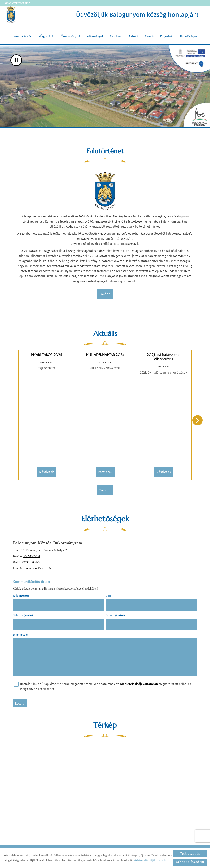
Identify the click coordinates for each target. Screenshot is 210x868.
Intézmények (95, 36)
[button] (198, 420)
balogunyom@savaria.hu (38, 568)
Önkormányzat (70, 36)
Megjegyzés (21, 635)
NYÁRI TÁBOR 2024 (47, 355)
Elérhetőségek (188, 36)
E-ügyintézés (46, 36)
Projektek (166, 36)
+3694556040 (32, 556)
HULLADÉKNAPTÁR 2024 (105, 355)
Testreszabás (190, 854)
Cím (108, 596)
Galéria (149, 36)
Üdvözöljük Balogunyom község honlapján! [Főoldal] (137, 15)
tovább (105, 294)
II (16, 60)
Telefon (23, 615)
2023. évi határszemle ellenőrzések (164, 357)
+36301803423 (31, 562)
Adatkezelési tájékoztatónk (150, 860)
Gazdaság (116, 36)
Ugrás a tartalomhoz (17, 3)
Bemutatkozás (22, 36)
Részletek (47, 472)
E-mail (115, 615)
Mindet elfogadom (190, 862)
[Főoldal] (11, 15)
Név (21, 596)
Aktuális (134, 36)
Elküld (20, 703)
